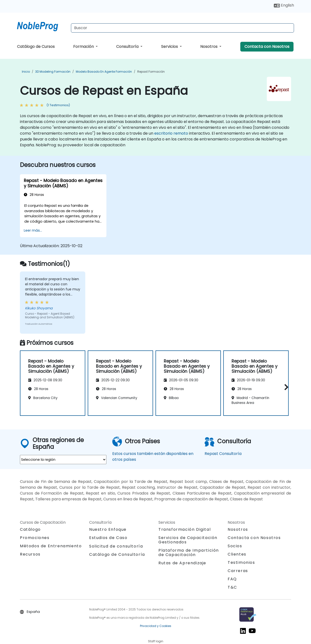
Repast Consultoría (223, 454)
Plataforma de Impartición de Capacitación (189, 553)
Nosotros (209, 47)
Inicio (26, 72)
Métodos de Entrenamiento (51, 546)
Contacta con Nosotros (267, 47)
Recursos (30, 554)
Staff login (156, 641)
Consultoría (128, 47)
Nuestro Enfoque (108, 529)
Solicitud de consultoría (116, 546)
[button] (285, 387)
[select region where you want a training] (63, 460)
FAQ (232, 579)
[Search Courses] (182, 28)
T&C (232, 587)
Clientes (237, 554)
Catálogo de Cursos (36, 47)
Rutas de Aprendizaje (182, 563)
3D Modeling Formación (53, 72)
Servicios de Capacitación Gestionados (188, 540)
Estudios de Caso (108, 538)
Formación (84, 47)
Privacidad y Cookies (156, 626)
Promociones (35, 538)
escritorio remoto (171, 133)
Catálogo (30, 529)
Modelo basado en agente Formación (104, 72)
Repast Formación (151, 72)
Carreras (238, 571)
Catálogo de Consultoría (117, 554)
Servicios (170, 47)
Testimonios (241, 562)
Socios (235, 546)
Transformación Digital (185, 529)
